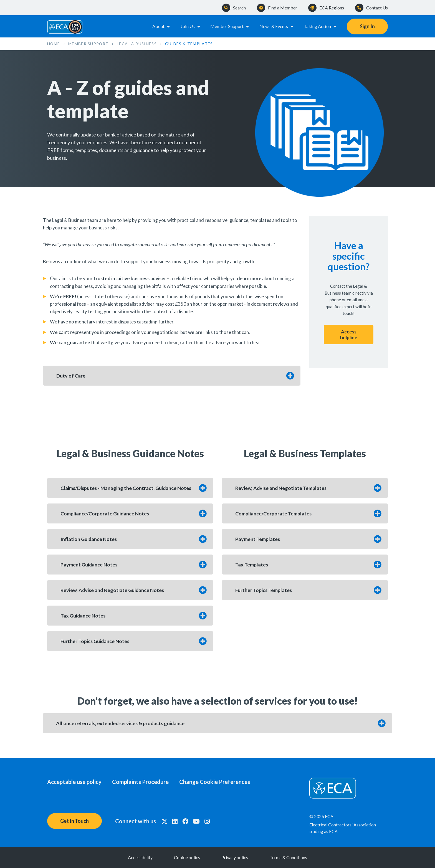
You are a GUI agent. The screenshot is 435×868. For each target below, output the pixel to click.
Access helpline (349, 335)
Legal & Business (138, 44)
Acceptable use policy (74, 782)
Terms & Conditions (290, 857)
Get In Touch (74, 821)
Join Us (190, 26)
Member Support (230, 26)
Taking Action (320, 26)
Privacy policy (235, 857)
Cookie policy (187, 857)
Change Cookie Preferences (216, 782)
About (161, 26)
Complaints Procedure (141, 782)
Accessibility (139, 857)
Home (54, 44)
